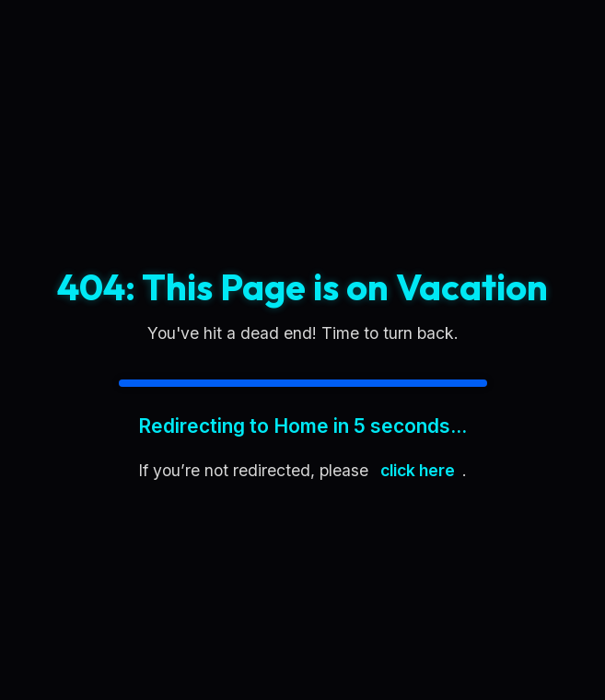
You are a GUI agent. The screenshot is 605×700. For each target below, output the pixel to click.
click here (418, 470)
